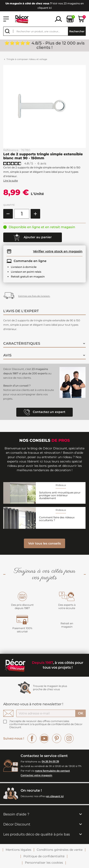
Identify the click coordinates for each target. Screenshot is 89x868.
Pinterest (57, 738)
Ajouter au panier (33, 237)
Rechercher (77, 31)
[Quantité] (22, 214)
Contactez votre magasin (36, 776)
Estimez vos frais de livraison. (34, 296)
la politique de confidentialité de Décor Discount (46, 726)
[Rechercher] (44, 31)
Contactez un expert (45, 412)
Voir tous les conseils (44, 543)
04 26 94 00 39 (50, 762)
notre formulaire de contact (53, 771)
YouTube (44, 738)
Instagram (69, 738)
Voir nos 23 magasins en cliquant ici (45, 6)
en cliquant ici (55, 796)
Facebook (32, 738)
